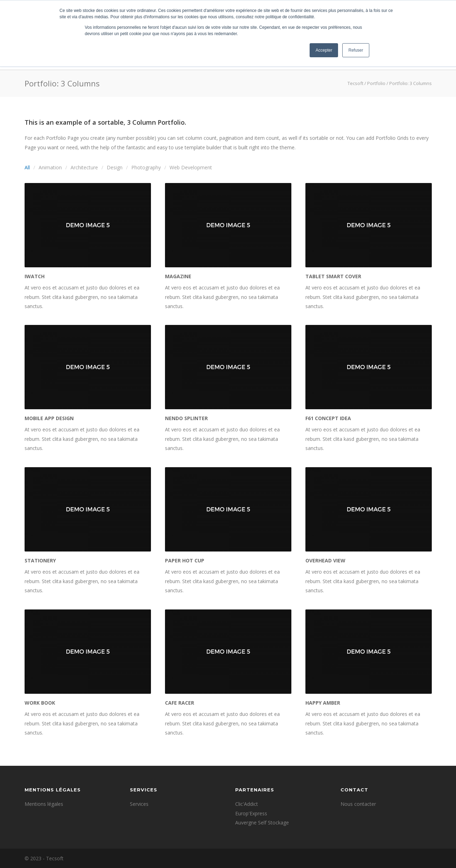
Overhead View (325, 560)
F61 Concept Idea (328, 418)
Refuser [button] (356, 50)
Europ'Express (251, 813)
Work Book (40, 703)
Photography (146, 167)
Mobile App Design (49, 418)
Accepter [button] (324, 50)
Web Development (191, 167)
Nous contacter (358, 804)
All (27, 167)
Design (115, 167)
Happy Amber (323, 703)
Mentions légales (44, 804)
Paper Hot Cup (185, 560)
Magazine (178, 276)
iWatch (35, 276)
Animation (50, 167)
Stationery (40, 560)
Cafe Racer (180, 703)
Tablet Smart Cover (333, 276)
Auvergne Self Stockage (262, 823)
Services (139, 804)
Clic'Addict (247, 804)
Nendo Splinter (186, 418)
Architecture (84, 167)
